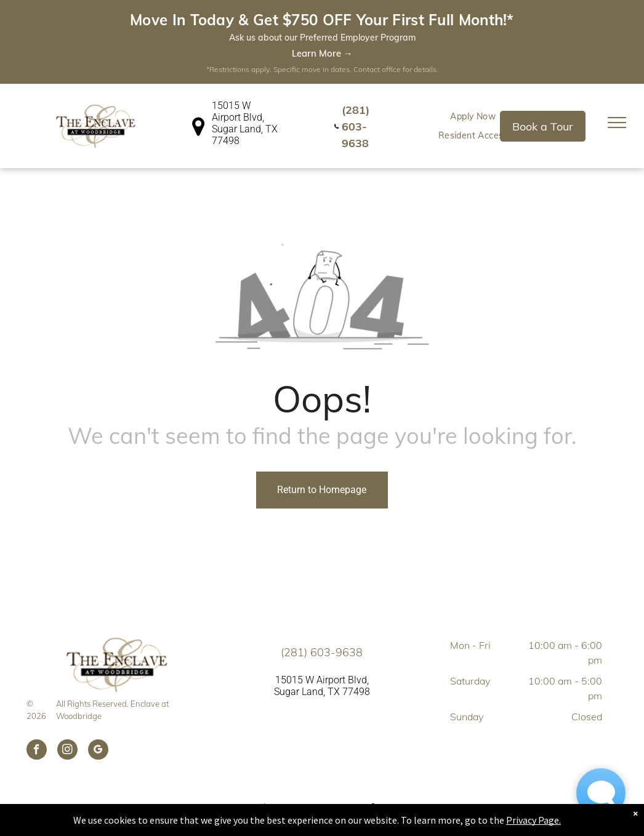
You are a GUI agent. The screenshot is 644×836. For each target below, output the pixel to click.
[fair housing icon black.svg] (264, 738)
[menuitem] (256, 759)
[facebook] (37, 667)
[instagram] (67, 667)
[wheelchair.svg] (376, 738)
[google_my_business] (98, 667)
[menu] (617, 38)
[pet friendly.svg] (322, 738)
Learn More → (322, 53)
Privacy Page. (533, 820)
